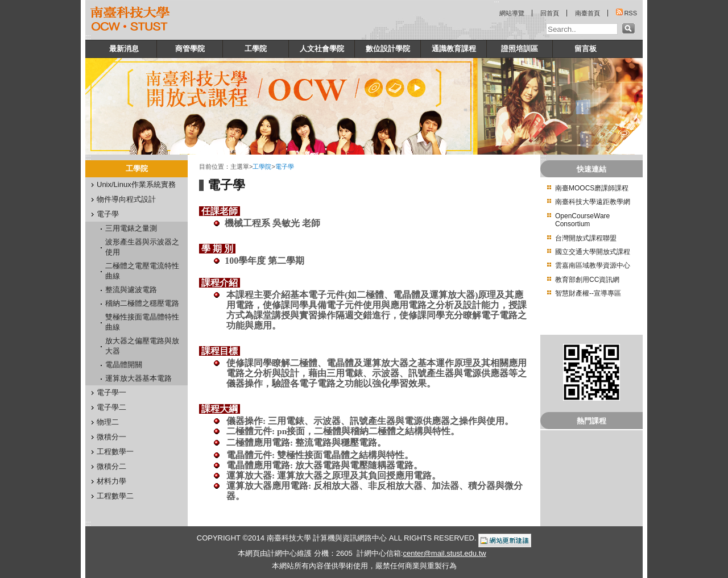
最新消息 (124, 49)
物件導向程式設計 (126, 199)
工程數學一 (115, 452)
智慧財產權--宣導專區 (588, 293)
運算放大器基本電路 (138, 378)
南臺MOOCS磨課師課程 (592, 188)
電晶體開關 (124, 365)
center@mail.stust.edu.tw (444, 553)
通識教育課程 (454, 49)
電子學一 (111, 392)
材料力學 (111, 481)
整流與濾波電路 (131, 290)
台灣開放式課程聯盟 (586, 238)
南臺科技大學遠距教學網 (593, 202)
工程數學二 (115, 496)
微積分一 (111, 437)
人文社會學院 (322, 49)
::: (88, 37)
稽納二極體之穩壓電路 (142, 303)
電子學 (108, 214)
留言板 (586, 49)
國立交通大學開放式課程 (593, 252)
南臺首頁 (588, 13)
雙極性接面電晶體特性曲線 (142, 322)
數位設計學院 (388, 49)
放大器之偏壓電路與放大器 (142, 346)
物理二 (108, 422)
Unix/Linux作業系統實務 (136, 184)
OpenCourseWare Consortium (582, 220)
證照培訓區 (520, 49)
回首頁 (550, 13)
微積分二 (111, 466)
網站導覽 (512, 13)
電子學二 (111, 407)
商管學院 (190, 49)
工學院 (256, 49)
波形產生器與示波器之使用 (142, 247)
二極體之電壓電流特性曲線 (142, 271)
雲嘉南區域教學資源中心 (593, 265)
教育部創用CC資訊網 (587, 280)
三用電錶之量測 (131, 228)
